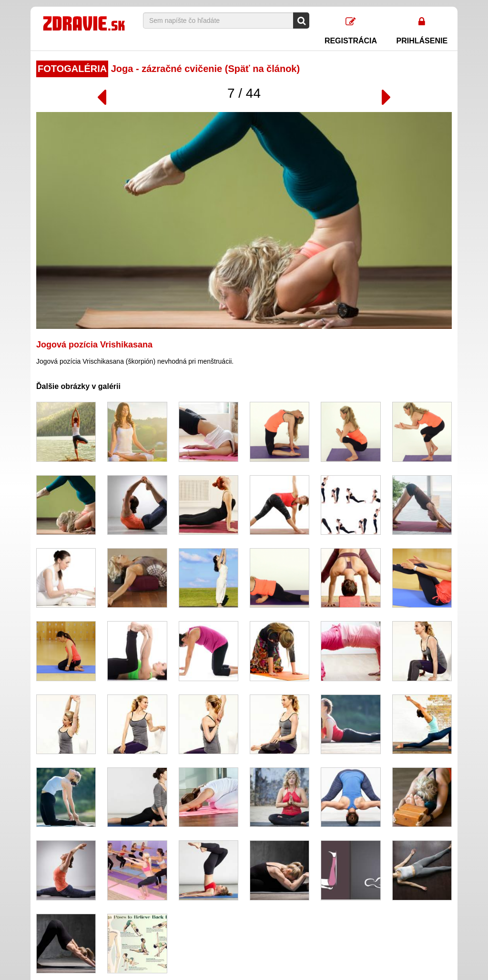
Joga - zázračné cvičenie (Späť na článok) (168, 69)
